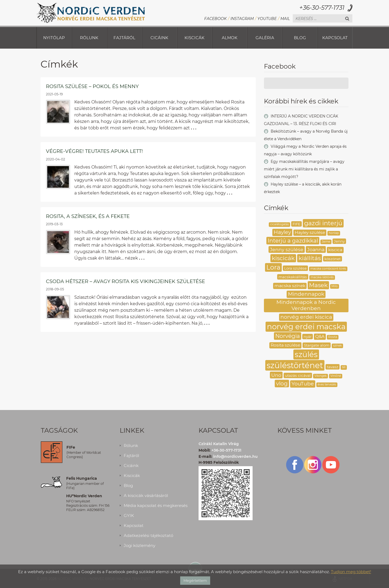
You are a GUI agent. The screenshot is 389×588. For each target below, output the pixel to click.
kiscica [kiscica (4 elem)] (335, 250)
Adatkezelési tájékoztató (148, 535)
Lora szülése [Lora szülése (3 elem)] (295, 268)
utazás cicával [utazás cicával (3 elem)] (298, 375)
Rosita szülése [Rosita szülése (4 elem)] (285, 345)
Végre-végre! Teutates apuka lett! (94, 151)
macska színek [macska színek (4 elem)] (290, 286)
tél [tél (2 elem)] (344, 367)
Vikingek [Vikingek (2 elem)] (321, 376)
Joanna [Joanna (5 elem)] (316, 249)
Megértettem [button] (195, 580)
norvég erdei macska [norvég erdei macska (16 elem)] (306, 327)
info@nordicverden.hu (235, 456)
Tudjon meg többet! (351, 572)
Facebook (215, 19)
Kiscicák (194, 38)
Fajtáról (124, 38)
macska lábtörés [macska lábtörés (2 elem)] (322, 277)
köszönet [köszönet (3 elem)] (333, 259)
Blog (300, 38)
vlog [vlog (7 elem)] (282, 383)
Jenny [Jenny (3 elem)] (339, 241)
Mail (285, 19)
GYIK (129, 515)
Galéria (265, 38)
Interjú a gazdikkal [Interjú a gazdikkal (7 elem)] (293, 241)
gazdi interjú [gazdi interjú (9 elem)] (323, 223)
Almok (230, 38)
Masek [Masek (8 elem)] (318, 285)
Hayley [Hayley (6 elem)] (282, 232)
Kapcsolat (335, 38)
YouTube (267, 19)
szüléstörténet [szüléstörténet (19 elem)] (295, 365)
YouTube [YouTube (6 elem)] (303, 384)
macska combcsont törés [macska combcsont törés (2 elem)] (328, 269)
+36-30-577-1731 (322, 8)
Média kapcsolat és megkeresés (156, 505)
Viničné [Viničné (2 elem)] (336, 376)
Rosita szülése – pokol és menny (92, 86)
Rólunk (89, 38)
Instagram (242, 19)
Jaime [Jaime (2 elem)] (326, 242)
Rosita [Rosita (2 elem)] (333, 337)
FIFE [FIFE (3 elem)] (296, 224)
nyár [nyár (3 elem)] (308, 337)
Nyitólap (54, 38)
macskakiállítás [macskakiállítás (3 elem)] (293, 277)
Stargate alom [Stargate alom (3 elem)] (317, 345)
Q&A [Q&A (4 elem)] (320, 336)
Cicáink (159, 38)
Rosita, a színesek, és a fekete (88, 216)
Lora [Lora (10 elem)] (273, 267)
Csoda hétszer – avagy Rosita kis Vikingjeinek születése (125, 281)
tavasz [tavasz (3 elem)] (333, 367)
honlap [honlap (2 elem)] (334, 233)
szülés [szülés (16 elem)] (306, 354)
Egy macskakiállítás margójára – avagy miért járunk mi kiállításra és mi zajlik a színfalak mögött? (304, 169)
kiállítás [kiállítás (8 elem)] (310, 258)
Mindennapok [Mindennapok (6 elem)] (306, 294)
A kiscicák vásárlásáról (146, 495)
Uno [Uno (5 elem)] (276, 375)
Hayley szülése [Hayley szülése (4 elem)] (310, 232)
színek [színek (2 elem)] (337, 346)
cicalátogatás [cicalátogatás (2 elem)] (279, 224)
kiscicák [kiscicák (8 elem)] (283, 258)
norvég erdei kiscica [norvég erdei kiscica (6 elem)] (306, 317)
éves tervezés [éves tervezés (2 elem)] (327, 384)
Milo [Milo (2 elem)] (335, 286)
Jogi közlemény (140, 545)
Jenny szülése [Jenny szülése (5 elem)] (287, 249)
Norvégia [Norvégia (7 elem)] (288, 336)
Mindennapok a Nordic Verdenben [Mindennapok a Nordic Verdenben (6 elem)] (306, 305)
